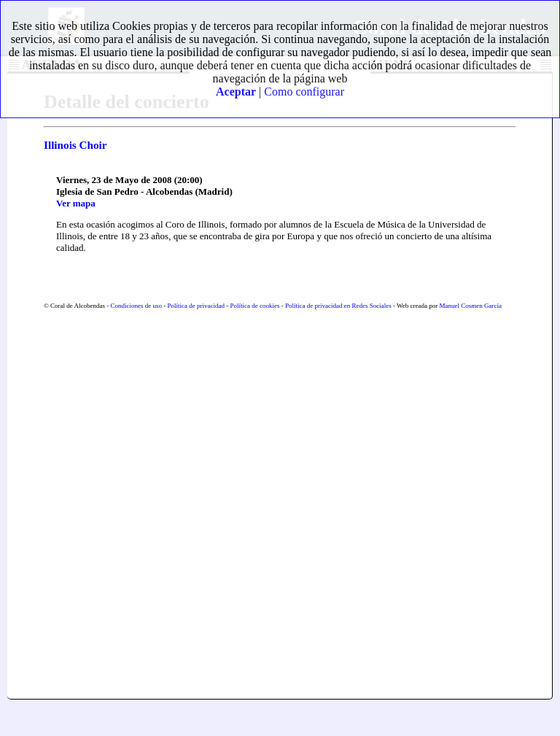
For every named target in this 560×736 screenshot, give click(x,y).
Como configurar (304, 92)
